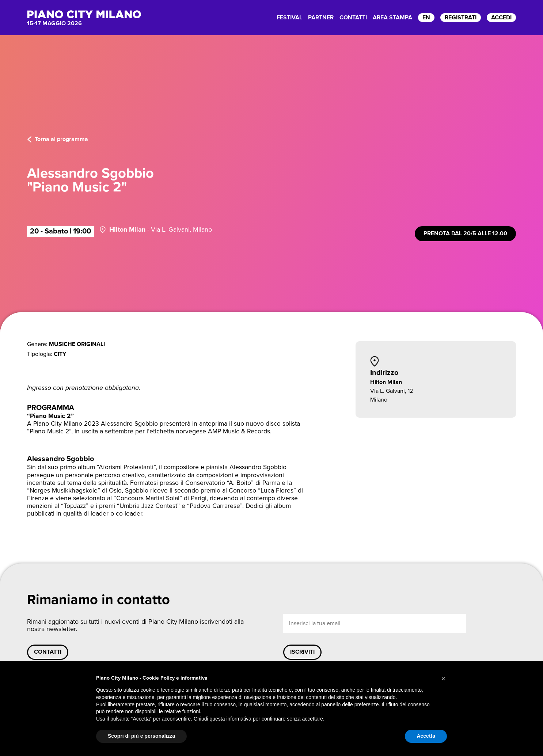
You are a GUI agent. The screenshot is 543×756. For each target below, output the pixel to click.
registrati (461, 18)
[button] (443, 679)
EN (426, 18)
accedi (501, 18)
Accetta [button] (426, 736)
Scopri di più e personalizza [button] (141, 736)
